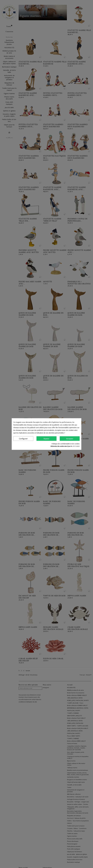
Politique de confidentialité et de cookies (66, 444)
